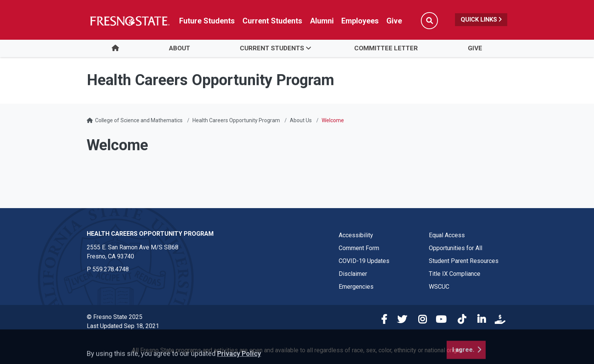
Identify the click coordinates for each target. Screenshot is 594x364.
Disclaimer (353, 274)
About (180, 48)
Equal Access (447, 235)
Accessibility (356, 235)
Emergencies (356, 287)
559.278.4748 (111, 269)
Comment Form (359, 248)
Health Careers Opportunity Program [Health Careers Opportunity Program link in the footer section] (150, 234)
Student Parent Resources (464, 261)
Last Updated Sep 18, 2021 (123, 326)
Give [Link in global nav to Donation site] (394, 21)
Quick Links (481, 19)
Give (475, 48)
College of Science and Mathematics (139, 120)
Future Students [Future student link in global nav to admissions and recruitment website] (207, 21)
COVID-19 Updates (364, 261)
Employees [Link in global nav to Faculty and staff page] (360, 21)
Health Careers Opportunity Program (236, 120)
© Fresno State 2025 (115, 317)
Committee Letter (386, 48)
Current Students (272, 48)
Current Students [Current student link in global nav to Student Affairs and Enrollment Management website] (272, 21)
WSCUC (439, 287)
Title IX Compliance (455, 274)
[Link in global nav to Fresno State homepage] (129, 21)
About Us (301, 120)
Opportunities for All (456, 248)
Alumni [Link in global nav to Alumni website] (322, 21)
